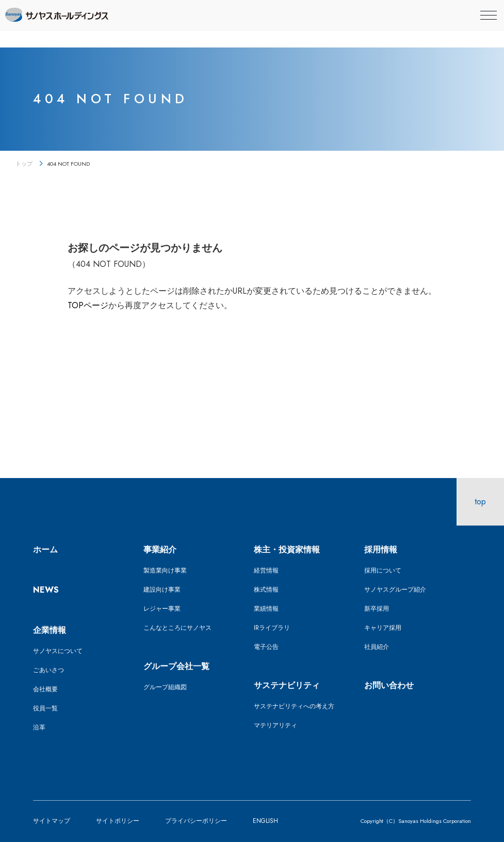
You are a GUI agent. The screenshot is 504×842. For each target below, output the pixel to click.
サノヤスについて (58, 651)
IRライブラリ (272, 628)
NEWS (46, 590)
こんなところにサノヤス (177, 628)
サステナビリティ (287, 685)
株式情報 (266, 590)
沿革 (39, 727)
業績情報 (266, 609)
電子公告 (266, 647)
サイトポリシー (118, 821)
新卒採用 (377, 609)
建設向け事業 (162, 590)
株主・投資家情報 (287, 550)
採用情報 (381, 550)
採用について (383, 570)
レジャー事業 (162, 609)
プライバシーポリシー (196, 821)
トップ (24, 164)
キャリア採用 (383, 628)
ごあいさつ (48, 670)
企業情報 (50, 630)
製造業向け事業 (165, 570)
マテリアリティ (275, 725)
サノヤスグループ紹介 (395, 590)
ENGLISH (265, 821)
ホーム (45, 550)
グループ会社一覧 (176, 666)
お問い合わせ (389, 685)
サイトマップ (52, 821)
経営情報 (266, 570)
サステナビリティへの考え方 (294, 706)
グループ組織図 (165, 687)
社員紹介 (377, 647)
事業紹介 (160, 550)
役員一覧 (45, 708)
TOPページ (88, 305)
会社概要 (45, 689)
